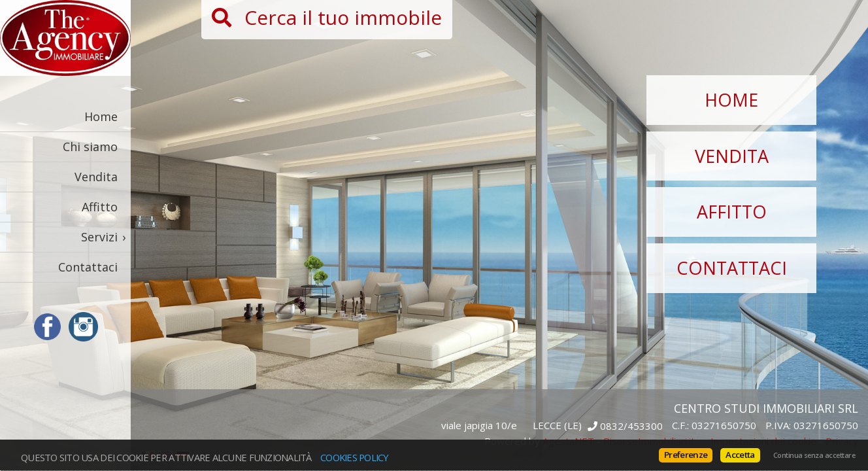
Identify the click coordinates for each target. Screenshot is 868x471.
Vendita (96, 177)
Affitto (100, 207)
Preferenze (686, 455)
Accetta (740, 455)
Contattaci (88, 267)
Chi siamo (90, 147)
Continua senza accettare (814, 455)
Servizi (99, 237)
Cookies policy (355, 457)
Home (101, 116)
